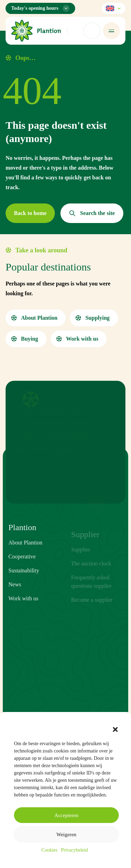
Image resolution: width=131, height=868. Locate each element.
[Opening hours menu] (40, 8)
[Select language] (114, 8)
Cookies (50, 850)
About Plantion (25, 553)
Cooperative (22, 567)
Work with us (23, 609)
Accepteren (66, 815)
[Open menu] (111, 31)
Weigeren (66, 834)
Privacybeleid (74, 850)
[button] (115, 729)
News (15, 595)
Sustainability (24, 581)
